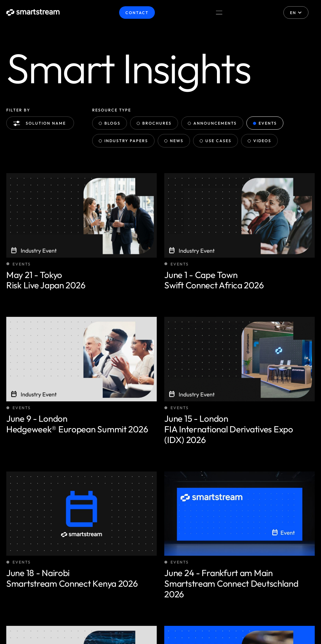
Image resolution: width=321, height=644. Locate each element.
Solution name (41, 123)
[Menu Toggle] (219, 13)
